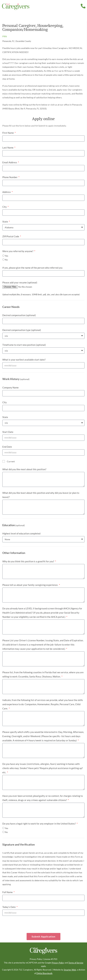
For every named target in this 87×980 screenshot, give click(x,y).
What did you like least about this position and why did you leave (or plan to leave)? (41, 495)
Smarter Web (70, 970)
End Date (7, 447)
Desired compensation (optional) (19, 315)
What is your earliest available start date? (24, 360)
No (6, 260)
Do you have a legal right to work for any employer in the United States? (39, 824)
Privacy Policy (36, 959)
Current (11, 461)
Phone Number (10, 177)
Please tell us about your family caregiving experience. (30, 585)
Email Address (10, 162)
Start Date (8, 432)
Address (7, 192)
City (5, 207)
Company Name (10, 387)
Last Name (8, 148)
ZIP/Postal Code (11, 236)
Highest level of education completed (21, 533)
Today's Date (9, 907)
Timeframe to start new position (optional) (24, 345)
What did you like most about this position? (24, 469)
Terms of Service (76, 963)
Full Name (8, 892)
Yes (6, 256)
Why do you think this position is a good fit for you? (28, 561)
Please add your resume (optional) (20, 282)
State (5, 222)
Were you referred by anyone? (18, 251)
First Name (8, 133)
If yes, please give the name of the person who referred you (32, 268)
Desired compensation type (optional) (22, 330)
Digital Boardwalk (44, 973)
